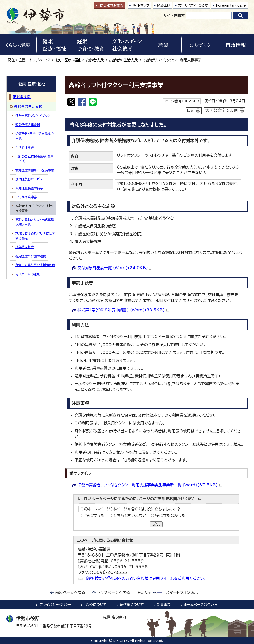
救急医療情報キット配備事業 (35, 170)
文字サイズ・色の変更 (193, 5)
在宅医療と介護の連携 (31, 256)
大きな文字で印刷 (221, 110)
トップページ (40, 60)
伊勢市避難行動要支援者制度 (35, 265)
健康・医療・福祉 (68, 60)
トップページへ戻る (114, 592)
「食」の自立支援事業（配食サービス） (35, 159)
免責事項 (164, 605)
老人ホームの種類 (28, 274)
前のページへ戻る (70, 592)
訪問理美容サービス (29, 179)
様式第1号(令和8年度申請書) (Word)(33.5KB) (123, 310)
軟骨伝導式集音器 (28, 125)
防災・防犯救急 (112, 5)
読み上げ (164, 5)
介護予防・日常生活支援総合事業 (35, 136)
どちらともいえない (130, 516)
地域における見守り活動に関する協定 (35, 236)
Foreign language (231, 5)
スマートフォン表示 (182, 592)
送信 (156, 524)
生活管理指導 (25, 147)
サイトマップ (141, 5)
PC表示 (144, 592)
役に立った (95, 516)
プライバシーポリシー (55, 605)
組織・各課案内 (115, 617)
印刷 (191, 111)
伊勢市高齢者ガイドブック (33, 116)
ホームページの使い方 (201, 605)
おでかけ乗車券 (26, 197)
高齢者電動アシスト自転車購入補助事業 (35, 222)
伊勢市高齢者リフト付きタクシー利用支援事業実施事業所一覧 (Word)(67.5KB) (150, 485)
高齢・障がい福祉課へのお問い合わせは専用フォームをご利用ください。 (146, 578)
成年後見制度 (25, 247)
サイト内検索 (174, 15)
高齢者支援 (95, 60)
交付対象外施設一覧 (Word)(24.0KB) (115, 268)
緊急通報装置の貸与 (29, 188)
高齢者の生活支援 (123, 60)
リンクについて (96, 605)
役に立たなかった (170, 516)
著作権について (132, 605)
